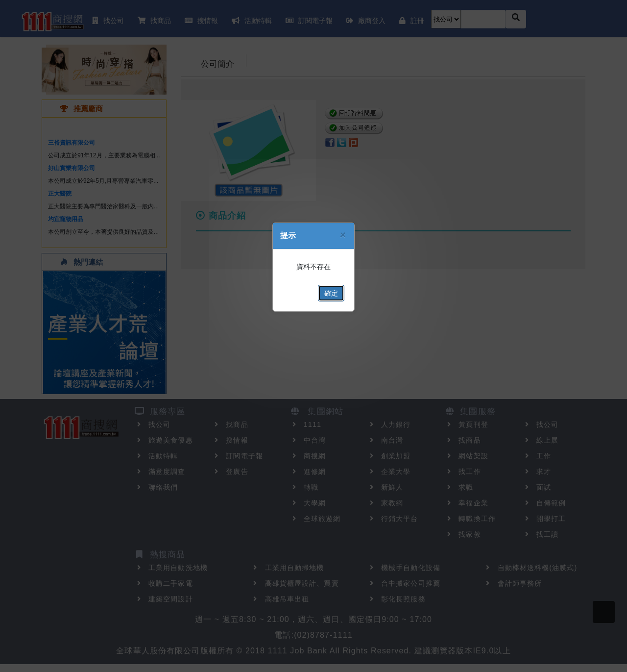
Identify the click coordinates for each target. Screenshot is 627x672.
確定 (331, 293)
